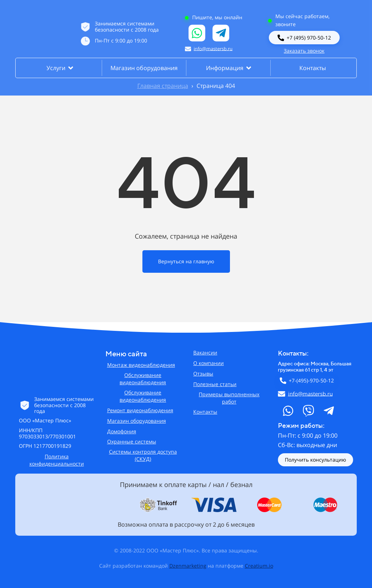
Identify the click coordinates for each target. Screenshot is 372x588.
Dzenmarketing (188, 566)
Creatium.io (259, 566)
